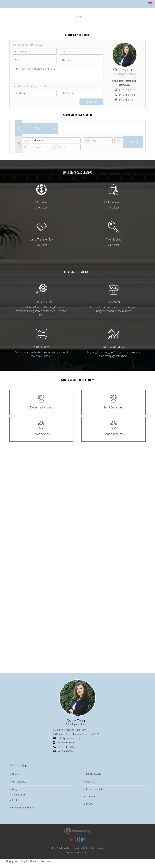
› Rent (14, 802)
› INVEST (89, 806)
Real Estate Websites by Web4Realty (70, 850)
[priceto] (36, 147)
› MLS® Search (93, 774)
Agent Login (97, 850)
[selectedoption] (40, 129)
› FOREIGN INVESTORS (23, 809)
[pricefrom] (66, 147)
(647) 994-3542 (127, 90)
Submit (91, 102)
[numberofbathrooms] (129, 141)
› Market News (19, 782)
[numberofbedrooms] (98, 141)
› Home (15, 774)
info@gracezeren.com (69, 738)
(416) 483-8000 (127, 95)
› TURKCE (90, 798)
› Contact (90, 782)
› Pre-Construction (95, 790)
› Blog (14, 790)
